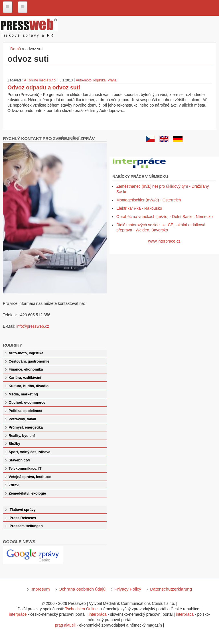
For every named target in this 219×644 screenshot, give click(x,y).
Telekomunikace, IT (25, 469)
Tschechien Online (81, 609)
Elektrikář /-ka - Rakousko (139, 208)
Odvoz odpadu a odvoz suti (44, 87)
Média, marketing (23, 394)
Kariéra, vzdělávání (25, 378)
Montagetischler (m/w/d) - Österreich (149, 200)
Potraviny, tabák (22, 419)
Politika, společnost (25, 411)
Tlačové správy (23, 510)
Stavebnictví (19, 460)
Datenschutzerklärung (171, 589)
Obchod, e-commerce (27, 403)
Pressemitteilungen (26, 526)
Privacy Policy (128, 589)
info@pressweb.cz (33, 326)
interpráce (18, 614)
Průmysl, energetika (26, 427)
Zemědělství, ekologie (27, 493)
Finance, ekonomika (26, 369)
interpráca (98, 614)
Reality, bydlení (22, 436)
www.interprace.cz (164, 241)
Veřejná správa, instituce (30, 477)
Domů (16, 49)
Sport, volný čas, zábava (29, 452)
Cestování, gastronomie (29, 361)
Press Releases (23, 518)
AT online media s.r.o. (41, 80)
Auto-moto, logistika (91, 80)
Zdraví (14, 485)
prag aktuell (65, 625)
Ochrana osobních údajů (82, 589)
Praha (112, 80)
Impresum (40, 589)
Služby (14, 444)
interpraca (185, 614)
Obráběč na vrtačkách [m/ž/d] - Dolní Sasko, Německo (165, 217)
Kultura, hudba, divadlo (29, 386)
